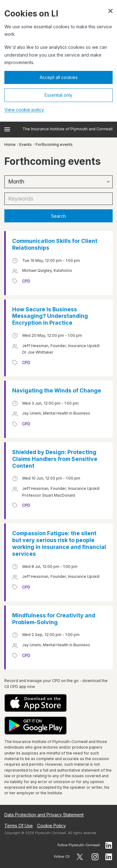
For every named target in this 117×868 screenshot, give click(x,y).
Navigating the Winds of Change (57, 390)
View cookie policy (24, 110)
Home (10, 144)
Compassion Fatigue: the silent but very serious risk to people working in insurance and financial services (59, 543)
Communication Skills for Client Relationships (55, 244)
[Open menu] (7, 129)
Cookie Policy (51, 826)
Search (58, 216)
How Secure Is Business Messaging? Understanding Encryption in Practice (50, 316)
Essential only (58, 95)
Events (26, 144)
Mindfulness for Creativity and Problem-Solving (54, 619)
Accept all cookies (59, 77)
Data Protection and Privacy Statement (44, 815)
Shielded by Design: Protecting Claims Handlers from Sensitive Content (55, 459)
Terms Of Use (19, 826)
